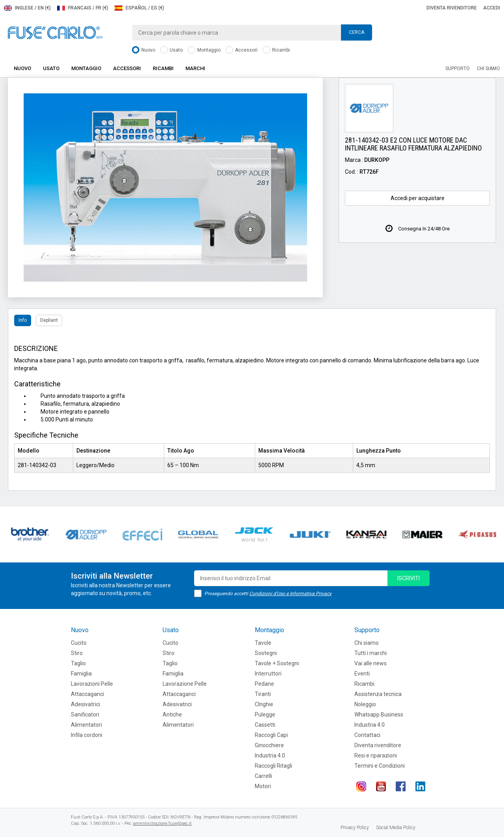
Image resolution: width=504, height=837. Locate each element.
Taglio (78, 663)
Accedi (492, 8)
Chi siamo (488, 69)
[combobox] (252, 33)
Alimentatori (86, 725)
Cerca (357, 32)
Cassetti (265, 725)
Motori (263, 786)
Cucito (79, 643)
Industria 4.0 (270, 755)
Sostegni (266, 653)
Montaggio (204, 50)
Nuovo (144, 50)
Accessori (242, 50)
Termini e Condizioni (380, 766)
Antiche (172, 715)
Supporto (458, 69)
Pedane (264, 684)
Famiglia (81, 674)
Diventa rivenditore (452, 8)
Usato (171, 50)
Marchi (195, 68)
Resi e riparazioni (376, 755)
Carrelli (263, 776)
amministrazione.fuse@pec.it (162, 823)
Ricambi (276, 50)
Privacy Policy (355, 828)
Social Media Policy (396, 828)
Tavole (263, 643)
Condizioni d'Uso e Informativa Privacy (290, 594)
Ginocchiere (269, 745)
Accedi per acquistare (418, 198)
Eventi (362, 674)
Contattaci (367, 735)
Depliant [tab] (49, 320)
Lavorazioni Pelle (92, 684)
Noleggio (365, 704)
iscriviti (409, 578)
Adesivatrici (85, 704)
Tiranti (263, 694)
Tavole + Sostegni (277, 663)
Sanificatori (85, 715)
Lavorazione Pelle (185, 684)
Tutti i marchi (371, 653)
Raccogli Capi (271, 735)
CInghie (264, 704)
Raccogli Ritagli (273, 766)
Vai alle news (371, 663)
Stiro (77, 653)
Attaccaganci (87, 694)
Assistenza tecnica (378, 694)
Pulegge (265, 715)
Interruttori (268, 674)
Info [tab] (23, 320)
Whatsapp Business (379, 715)
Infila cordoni (87, 735)
